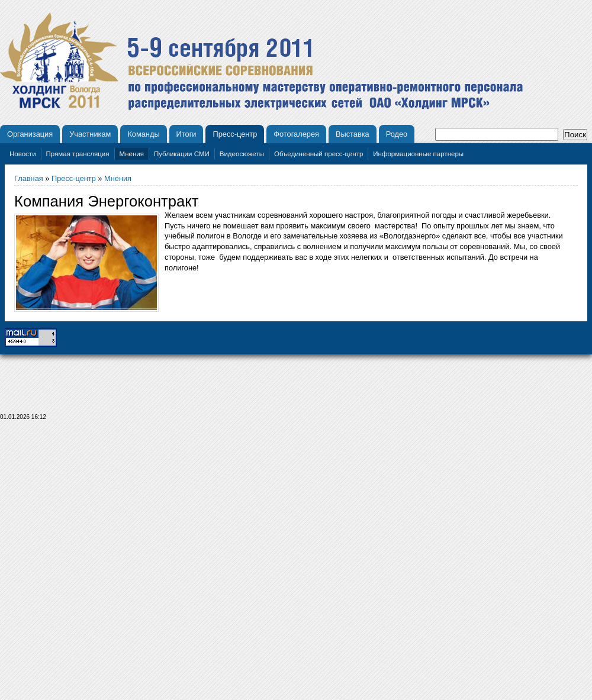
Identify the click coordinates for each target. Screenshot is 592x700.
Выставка (353, 134)
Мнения (132, 154)
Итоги (186, 134)
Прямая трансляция (78, 154)
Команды (143, 134)
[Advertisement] (296, 564)
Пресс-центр (235, 134)
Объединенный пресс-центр (318, 154)
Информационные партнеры (418, 154)
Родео (397, 134)
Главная (29, 178)
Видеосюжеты (242, 154)
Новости (23, 154)
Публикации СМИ (182, 154)
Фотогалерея (296, 134)
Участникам (90, 134)
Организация (30, 134)
